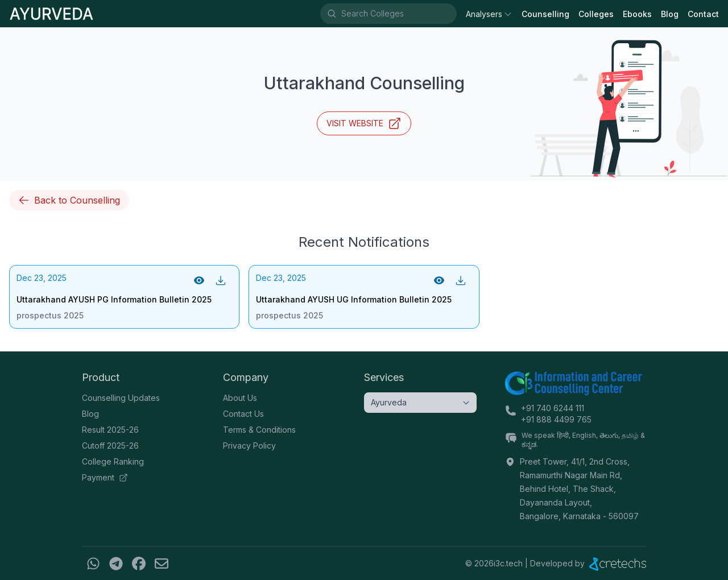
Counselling (545, 14)
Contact (703, 14)
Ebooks (637, 14)
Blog (670, 14)
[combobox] (398, 14)
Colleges (596, 14)
